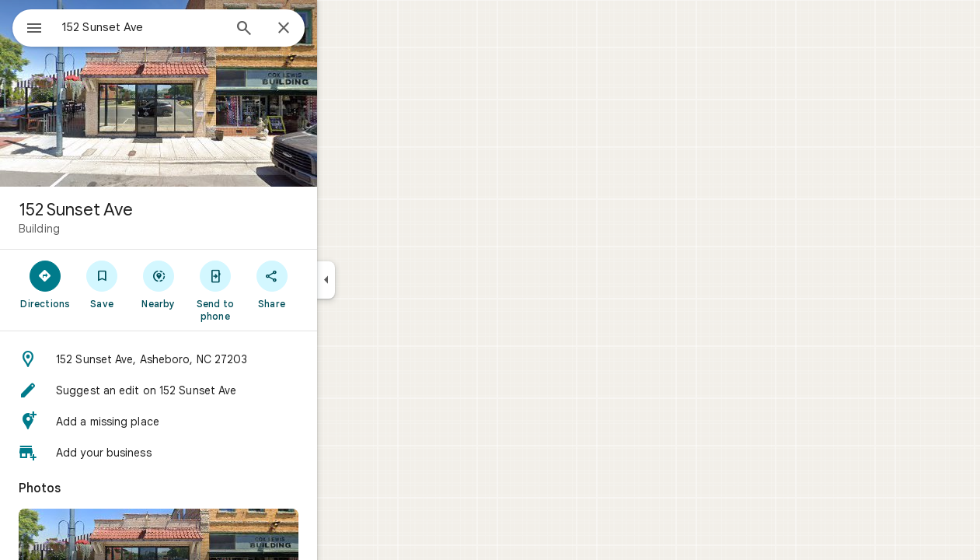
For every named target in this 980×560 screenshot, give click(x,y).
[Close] (340, 29)
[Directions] (101, 284)
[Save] (158, 284)
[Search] (300, 30)
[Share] (328, 284)
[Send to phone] (271, 290)
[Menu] (28, 26)
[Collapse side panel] (382, 280)
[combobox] (183, 27)
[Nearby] (215, 284)
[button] (214, 359)
